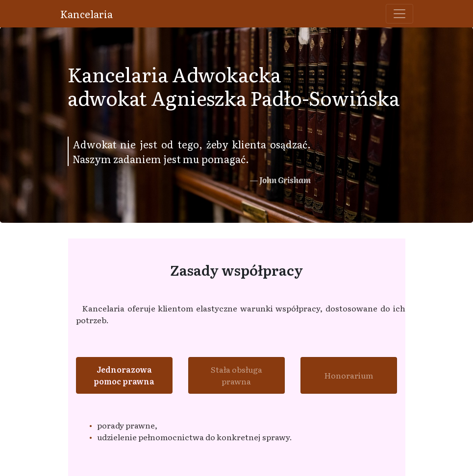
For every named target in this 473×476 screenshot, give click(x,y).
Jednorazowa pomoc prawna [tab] (124, 375)
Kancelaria (87, 14)
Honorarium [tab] (349, 375)
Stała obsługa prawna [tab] (236, 375)
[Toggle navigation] (399, 14)
